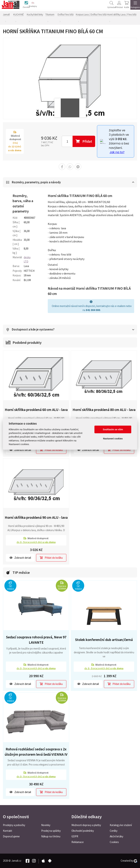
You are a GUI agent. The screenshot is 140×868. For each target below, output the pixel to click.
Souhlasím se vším (113, 429)
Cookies (114, 842)
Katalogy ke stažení (121, 825)
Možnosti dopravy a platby (86, 825)
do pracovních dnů (36, 542)
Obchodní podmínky (83, 831)
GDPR (75, 836)
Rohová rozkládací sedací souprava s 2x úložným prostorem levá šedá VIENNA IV (36, 752)
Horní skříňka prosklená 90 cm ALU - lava (36, 518)
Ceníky (114, 831)
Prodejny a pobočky (14, 825)
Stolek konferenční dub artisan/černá (104, 640)
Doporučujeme (11, 836)
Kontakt (8, 831)
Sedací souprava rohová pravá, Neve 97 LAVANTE (36, 640)
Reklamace (78, 842)
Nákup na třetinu (51, 836)
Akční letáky (116, 836)
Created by (129, 861)
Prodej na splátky (51, 831)
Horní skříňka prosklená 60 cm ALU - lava (36, 410)
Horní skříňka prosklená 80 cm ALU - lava (104, 410)
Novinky (46, 825)
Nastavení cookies (113, 439)
